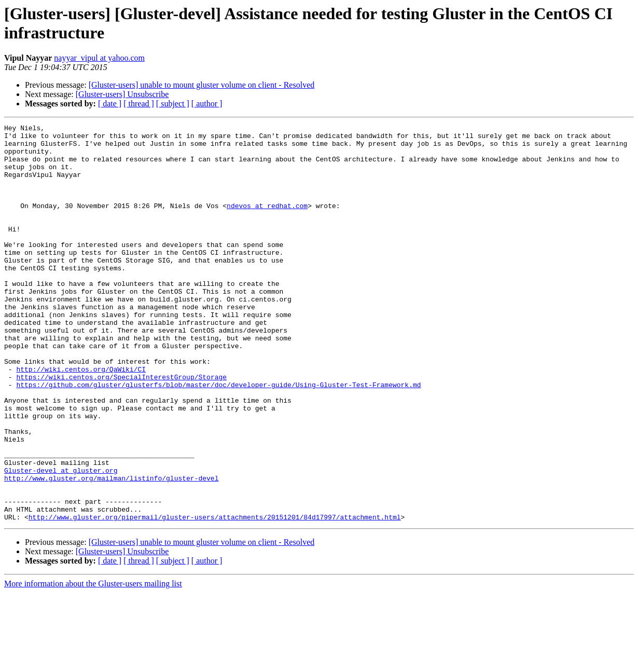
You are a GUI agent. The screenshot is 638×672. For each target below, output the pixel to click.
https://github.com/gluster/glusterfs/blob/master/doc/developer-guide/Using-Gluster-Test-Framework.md (218, 437)
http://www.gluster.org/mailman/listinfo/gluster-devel (111, 550)
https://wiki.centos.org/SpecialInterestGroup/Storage (121, 428)
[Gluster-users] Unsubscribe (122, 94)
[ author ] (207, 104)
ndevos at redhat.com (267, 223)
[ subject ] (173, 104)
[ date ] (110, 104)
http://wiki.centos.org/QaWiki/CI (81, 419)
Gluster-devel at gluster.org (61, 540)
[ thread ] (139, 104)
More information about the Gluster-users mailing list (93, 663)
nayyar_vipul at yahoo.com (99, 58)
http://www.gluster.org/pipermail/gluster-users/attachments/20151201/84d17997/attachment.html (215, 596)
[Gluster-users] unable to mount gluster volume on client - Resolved (202, 85)
